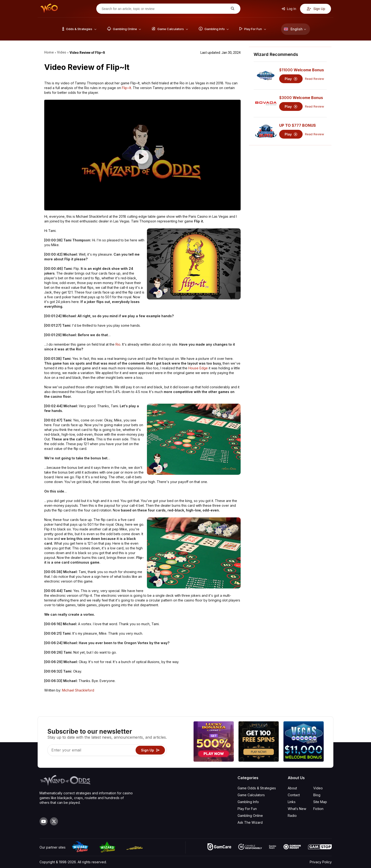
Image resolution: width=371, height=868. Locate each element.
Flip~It (126, 88)
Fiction (318, 809)
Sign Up (316, 9)
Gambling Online (250, 816)
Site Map (320, 802)
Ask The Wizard (250, 822)
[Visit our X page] (54, 821)
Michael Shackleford (78, 690)
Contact (294, 795)
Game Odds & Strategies (257, 788)
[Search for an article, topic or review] (165, 9)
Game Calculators (251, 795)
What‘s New (297, 809)
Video (318, 788)
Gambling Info (248, 802)
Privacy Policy (321, 862)
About (292, 788)
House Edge (198, 368)
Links (292, 802)
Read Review (315, 79)
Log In (289, 9)
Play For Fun (247, 809)
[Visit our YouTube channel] (44, 821)
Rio (118, 344)
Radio (292, 816)
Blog (317, 795)
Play (291, 79)
